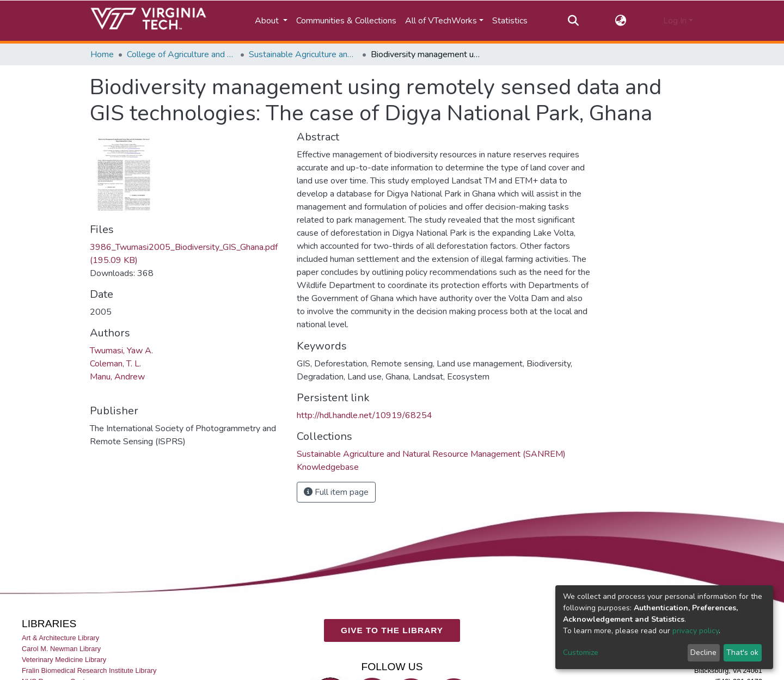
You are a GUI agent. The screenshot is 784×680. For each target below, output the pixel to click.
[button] (621, 21)
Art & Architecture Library (60, 638)
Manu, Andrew (117, 377)
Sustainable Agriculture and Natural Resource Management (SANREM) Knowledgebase (303, 54)
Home (102, 54)
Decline (703, 653)
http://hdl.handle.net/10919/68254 (365, 415)
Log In (675, 21)
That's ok (742, 653)
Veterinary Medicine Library (64, 660)
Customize (581, 653)
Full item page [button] (336, 492)
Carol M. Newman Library (61, 649)
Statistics (510, 21)
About (268, 21)
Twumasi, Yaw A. (121, 351)
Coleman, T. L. (115, 364)
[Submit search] (573, 21)
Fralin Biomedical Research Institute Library (89, 670)
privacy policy (696, 631)
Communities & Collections (346, 21)
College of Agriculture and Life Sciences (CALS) (181, 54)
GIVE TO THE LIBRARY (392, 630)
